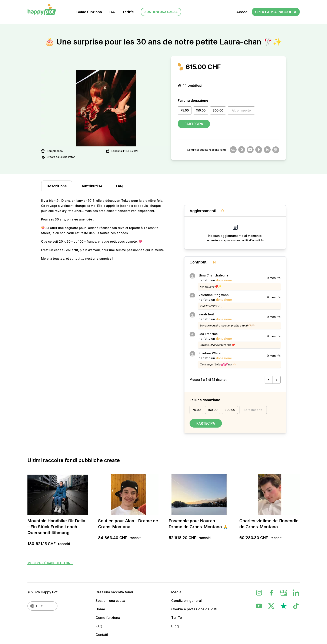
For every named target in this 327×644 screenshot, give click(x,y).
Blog (175, 626)
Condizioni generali (187, 601)
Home (100, 609)
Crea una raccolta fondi (114, 592)
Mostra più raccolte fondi (50, 563)
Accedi (242, 12)
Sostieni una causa (161, 12)
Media (176, 592)
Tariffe (128, 12)
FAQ (112, 12)
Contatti (102, 635)
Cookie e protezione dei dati (194, 609)
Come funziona (89, 12)
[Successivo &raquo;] (277, 380)
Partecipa (194, 124)
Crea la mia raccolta (276, 12)
